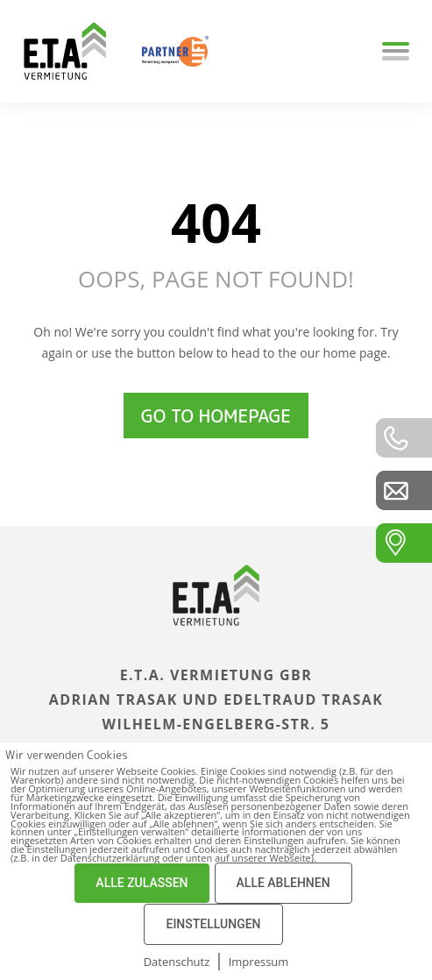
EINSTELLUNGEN (213, 924)
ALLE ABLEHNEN (283, 883)
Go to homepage (216, 415)
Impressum (259, 962)
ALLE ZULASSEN (142, 883)
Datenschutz (177, 962)
